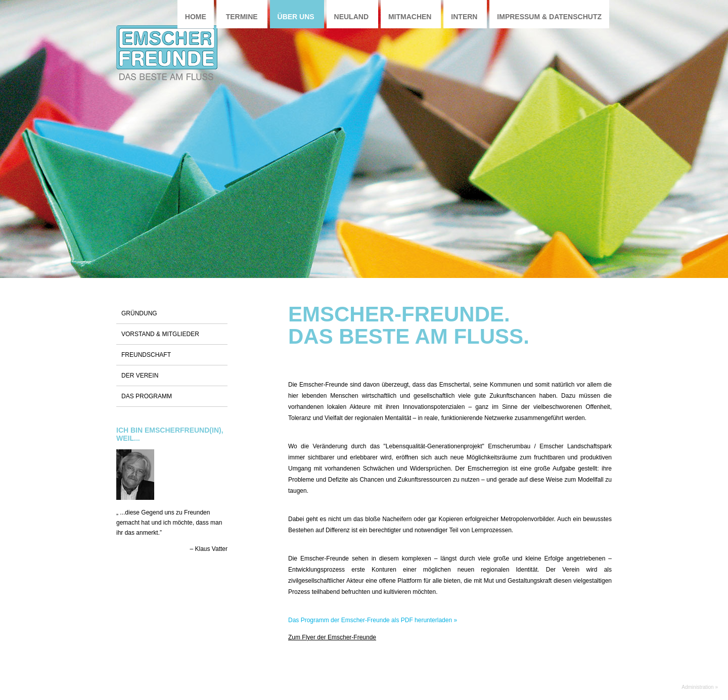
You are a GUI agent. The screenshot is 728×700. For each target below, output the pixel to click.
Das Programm (147, 396)
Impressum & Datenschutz (549, 17)
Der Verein (140, 376)
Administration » (700, 687)
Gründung (139, 313)
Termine (242, 17)
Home (196, 17)
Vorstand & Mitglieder (160, 334)
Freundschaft (146, 355)
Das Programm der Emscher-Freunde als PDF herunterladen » (373, 620)
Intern (464, 17)
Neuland (351, 17)
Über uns (296, 17)
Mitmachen (410, 17)
